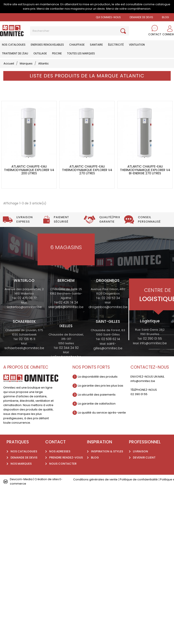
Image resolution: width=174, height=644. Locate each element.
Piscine (57, 53)
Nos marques (21, 465)
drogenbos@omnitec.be (108, 308)
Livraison (140, 452)
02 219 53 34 (111, 299)
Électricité (116, 45)
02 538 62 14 (111, 340)
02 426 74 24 (68, 303)
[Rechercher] (80, 31)
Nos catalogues (14, 45)
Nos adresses (60, 452)
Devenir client (144, 459)
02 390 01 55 (152, 340)
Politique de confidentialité (139, 481)
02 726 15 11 (27, 340)
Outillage (40, 53)
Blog (95, 459)
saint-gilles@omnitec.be (108, 347)
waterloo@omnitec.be (24, 308)
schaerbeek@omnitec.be (24, 349)
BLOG (165, 17)
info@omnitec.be (153, 344)
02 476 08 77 (27, 299)
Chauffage (77, 45)
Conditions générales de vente (95, 481)
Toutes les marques (81, 53)
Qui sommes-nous (108, 17)
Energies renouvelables (47, 45)
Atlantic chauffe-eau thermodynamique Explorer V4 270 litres (87, 171)
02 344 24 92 (69, 349)
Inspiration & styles (107, 452)
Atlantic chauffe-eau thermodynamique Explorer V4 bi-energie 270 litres (145, 171)
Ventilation (137, 45)
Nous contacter (63, 465)
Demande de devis (141, 17)
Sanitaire (96, 45)
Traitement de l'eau (15, 53)
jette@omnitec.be (70, 308)
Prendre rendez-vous (66, 459)
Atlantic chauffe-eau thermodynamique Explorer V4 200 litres (29, 171)
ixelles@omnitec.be (66, 358)
